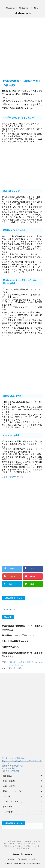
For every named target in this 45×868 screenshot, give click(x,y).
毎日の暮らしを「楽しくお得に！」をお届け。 (23, 859)
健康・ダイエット (15, 844)
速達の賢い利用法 (16, 668)
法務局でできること (11, 647)
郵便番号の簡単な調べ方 (12, 766)
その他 (18, 848)
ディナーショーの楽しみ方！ (14, 758)
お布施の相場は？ (9, 768)
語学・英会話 (17, 841)
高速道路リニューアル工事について (18, 636)
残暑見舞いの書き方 (10, 771)
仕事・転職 (8, 781)
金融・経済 (8, 786)
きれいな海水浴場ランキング (15, 641)
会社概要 (26, 848)
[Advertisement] (22, 50)
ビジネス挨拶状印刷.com (13, 477)
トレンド (7, 812)
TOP (8, 841)
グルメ (6, 807)
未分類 (6, 776)
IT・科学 (7, 796)
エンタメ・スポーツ (12, 801)
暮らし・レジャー (10, 609)
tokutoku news (22, 13)
